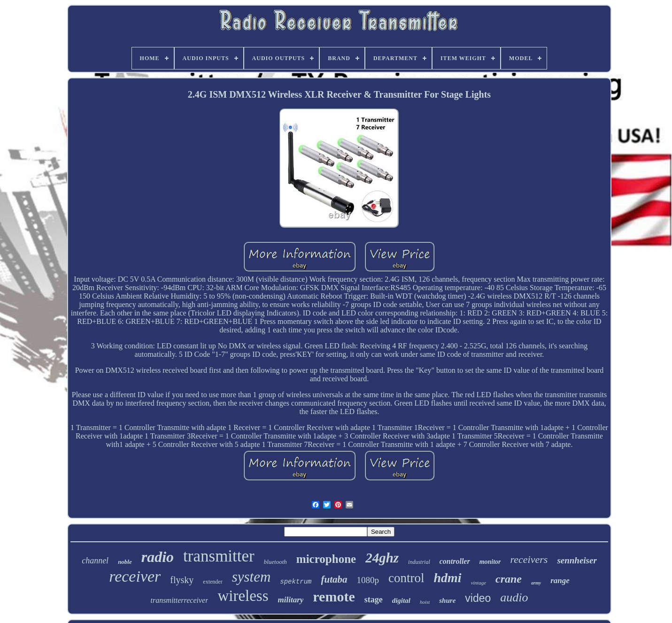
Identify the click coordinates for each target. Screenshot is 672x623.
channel (95, 561)
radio (158, 557)
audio (514, 597)
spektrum (296, 582)
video (478, 598)
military (291, 600)
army (536, 583)
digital (401, 600)
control (406, 578)
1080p (368, 580)
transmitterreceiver (179, 600)
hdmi (448, 578)
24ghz (382, 558)
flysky (182, 580)
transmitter (219, 556)
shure (447, 600)
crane (509, 579)
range (560, 581)
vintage (479, 583)
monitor (490, 562)
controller (455, 561)
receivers (529, 559)
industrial (419, 562)
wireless (243, 596)
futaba (334, 579)
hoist (425, 602)
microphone (326, 559)
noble (125, 562)
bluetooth (275, 562)
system (251, 577)
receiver (135, 576)
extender (212, 582)
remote (334, 596)
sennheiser (577, 560)
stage (374, 600)
